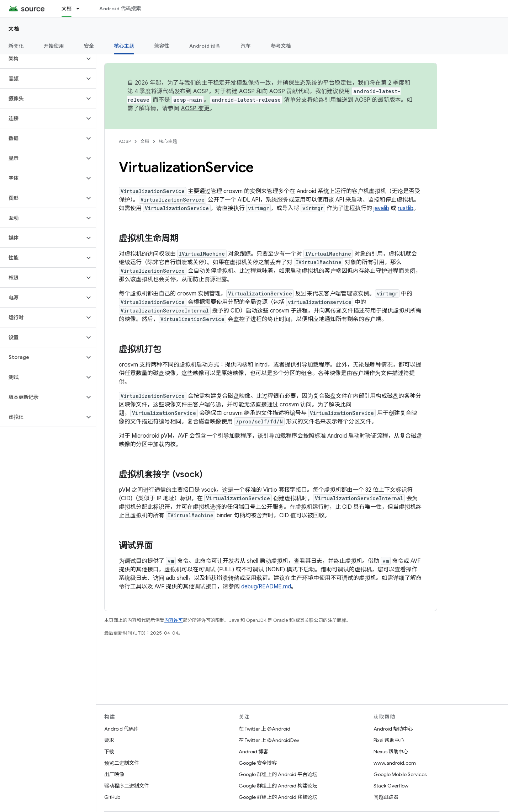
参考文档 (281, 46)
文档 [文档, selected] (67, 9)
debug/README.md (266, 587)
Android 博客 (253, 752)
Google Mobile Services (400, 774)
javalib (381, 208)
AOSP (125, 141)
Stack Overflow (391, 786)
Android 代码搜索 (120, 9)
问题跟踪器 (386, 797)
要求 (109, 740)
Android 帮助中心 (393, 729)
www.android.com (395, 763)
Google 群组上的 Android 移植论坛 (278, 797)
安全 (89, 46)
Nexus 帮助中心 (391, 752)
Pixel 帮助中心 (389, 740)
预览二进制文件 (122, 763)
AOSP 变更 (195, 108)
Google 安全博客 (258, 763)
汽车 (246, 46)
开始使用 (54, 46)
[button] (42, 59)
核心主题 (168, 141)
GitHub (112, 797)
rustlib (406, 208)
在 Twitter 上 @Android (264, 729)
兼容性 (162, 46)
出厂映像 (114, 774)
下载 (109, 752)
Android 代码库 (121, 729)
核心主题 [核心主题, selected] (124, 46)
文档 (14, 29)
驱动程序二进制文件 (127, 786)
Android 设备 (205, 46)
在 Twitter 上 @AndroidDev (269, 740)
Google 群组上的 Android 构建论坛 (278, 786)
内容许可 (174, 620)
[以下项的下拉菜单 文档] (81, 9)
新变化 (16, 46)
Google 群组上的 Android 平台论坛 (278, 774)
